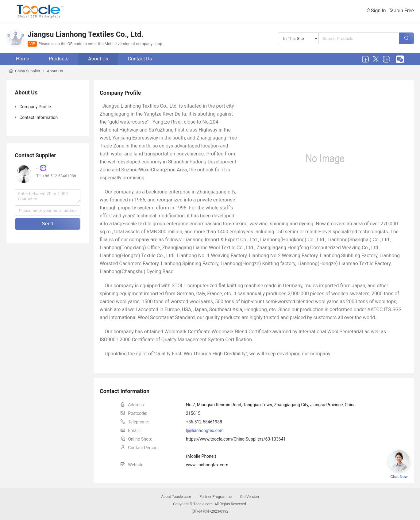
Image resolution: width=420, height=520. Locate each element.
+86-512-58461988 (204, 422)
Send (47, 224)
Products (59, 59)
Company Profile (35, 107)
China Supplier (28, 71)
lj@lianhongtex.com (205, 430)
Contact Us (140, 59)
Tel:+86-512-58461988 (56, 176)
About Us (98, 59)
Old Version (249, 497)
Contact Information (39, 117)
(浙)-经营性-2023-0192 (210, 511)
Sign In (378, 11)
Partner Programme (216, 497)
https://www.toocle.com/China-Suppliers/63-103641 (236, 439)
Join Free (404, 11)
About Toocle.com (176, 497)
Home (23, 59)
